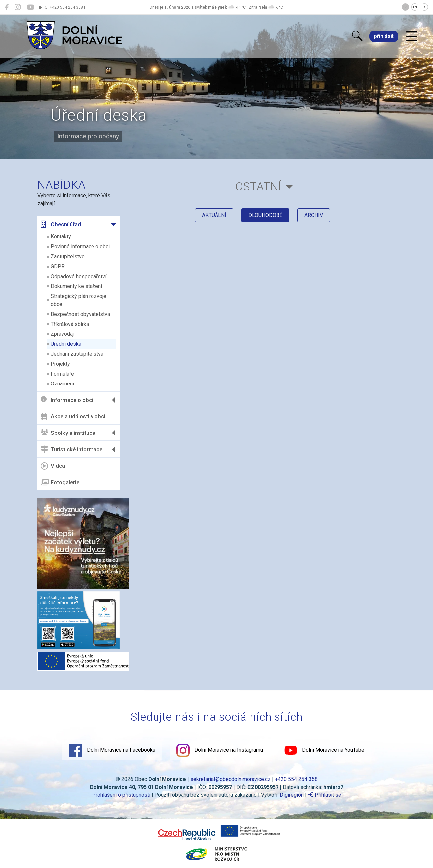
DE (425, 7)
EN (415, 7)
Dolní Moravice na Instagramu (220, 750)
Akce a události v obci (73, 417)
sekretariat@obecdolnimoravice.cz (230, 779)
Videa (53, 466)
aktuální (214, 215)
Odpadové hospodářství (79, 276)
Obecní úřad (61, 224)
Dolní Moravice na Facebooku (112, 750)
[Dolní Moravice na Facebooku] (7, 7)
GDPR (58, 266)
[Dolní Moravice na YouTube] (30, 7)
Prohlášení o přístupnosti (121, 795)
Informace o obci (67, 400)
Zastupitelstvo (68, 256)
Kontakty (61, 237)
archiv (314, 215)
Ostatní (258, 187)
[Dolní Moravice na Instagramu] (18, 7)
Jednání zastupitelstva (77, 354)
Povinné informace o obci (80, 247)
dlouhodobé (265, 215)
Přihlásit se (325, 795)
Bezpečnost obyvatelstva (80, 314)
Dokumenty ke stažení (76, 286)
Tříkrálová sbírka (70, 324)
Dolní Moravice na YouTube (324, 750)
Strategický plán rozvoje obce (79, 300)
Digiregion (292, 795)
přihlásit (384, 36)
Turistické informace (72, 449)
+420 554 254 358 (296, 779)
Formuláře (62, 374)
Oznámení (62, 384)
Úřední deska (66, 344)
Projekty (60, 364)
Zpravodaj (62, 334)
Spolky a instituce (68, 433)
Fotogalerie (60, 483)
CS (405, 7)
